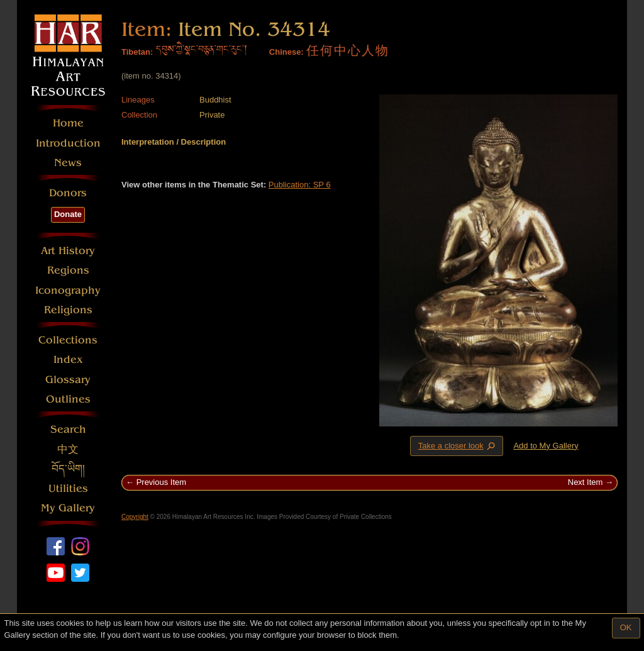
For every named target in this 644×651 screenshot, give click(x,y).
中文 (68, 449)
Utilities (68, 488)
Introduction (68, 143)
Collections (68, 340)
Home (68, 123)
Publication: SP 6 (300, 185)
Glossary (68, 380)
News (68, 163)
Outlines (68, 399)
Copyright (135, 517)
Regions (68, 270)
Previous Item (161, 482)
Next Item (586, 482)
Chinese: (286, 52)
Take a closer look (458, 445)
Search (68, 429)
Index (68, 359)
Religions (68, 310)
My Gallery (68, 508)
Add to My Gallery (546, 446)
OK (626, 627)
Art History (68, 251)
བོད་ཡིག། (68, 469)
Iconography (68, 290)
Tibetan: (137, 52)
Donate (68, 214)
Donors (68, 193)
